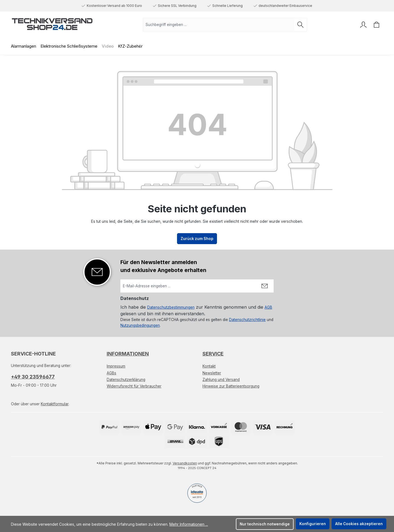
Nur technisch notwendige (265, 524)
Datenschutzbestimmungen (171, 307)
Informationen (128, 354)
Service (213, 354)
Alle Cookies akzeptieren (359, 524)
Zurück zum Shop (197, 239)
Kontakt (209, 366)
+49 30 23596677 (33, 377)
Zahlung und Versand (221, 380)
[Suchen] (301, 25)
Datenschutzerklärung (126, 380)
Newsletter (212, 373)
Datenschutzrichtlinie (247, 320)
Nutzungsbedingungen (140, 325)
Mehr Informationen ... (189, 524)
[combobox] (219, 25)
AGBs (111, 373)
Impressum (116, 366)
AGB (268, 307)
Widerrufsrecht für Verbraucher (134, 386)
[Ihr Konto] (363, 25)
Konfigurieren (313, 524)
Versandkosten (185, 463)
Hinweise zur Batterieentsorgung (231, 386)
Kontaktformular (55, 404)
